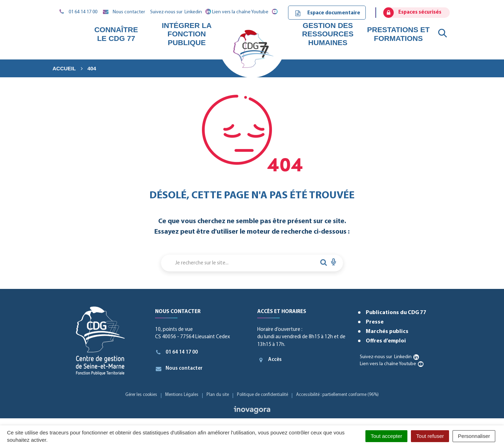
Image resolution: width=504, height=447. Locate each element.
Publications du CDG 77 (396, 313)
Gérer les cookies (141, 395)
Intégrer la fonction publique (187, 34)
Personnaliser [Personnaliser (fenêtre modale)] (474, 436)
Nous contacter (179, 369)
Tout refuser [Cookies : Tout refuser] (430, 436)
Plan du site (218, 395)
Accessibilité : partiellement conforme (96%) (337, 395)
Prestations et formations (398, 34)
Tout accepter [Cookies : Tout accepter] (386, 436)
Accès (269, 360)
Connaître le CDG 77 (116, 34)
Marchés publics (387, 332)
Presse (375, 322)
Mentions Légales (182, 395)
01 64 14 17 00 (177, 352)
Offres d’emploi (386, 341)
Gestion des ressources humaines (328, 34)
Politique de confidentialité (262, 395)
